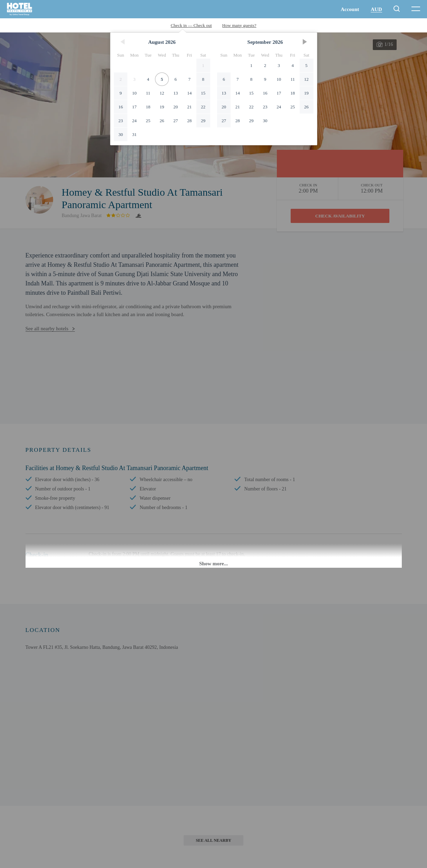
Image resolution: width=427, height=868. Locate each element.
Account (350, 9)
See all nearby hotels (47, 329)
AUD (376, 9)
